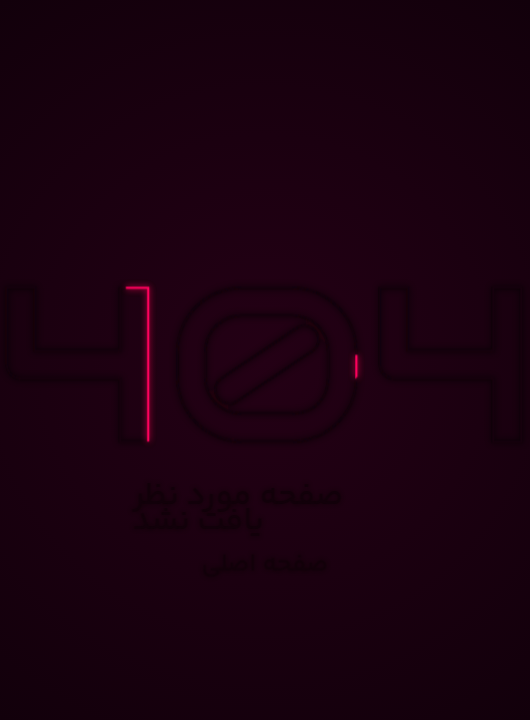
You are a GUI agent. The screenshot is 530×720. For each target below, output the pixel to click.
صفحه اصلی (265, 565)
